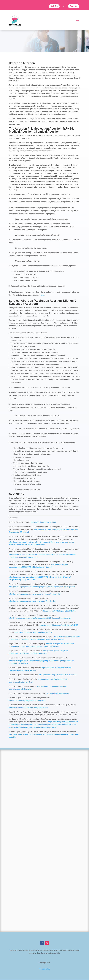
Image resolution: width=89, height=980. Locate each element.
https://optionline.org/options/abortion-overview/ (58, 675)
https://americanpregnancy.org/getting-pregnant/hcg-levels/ (32, 601)
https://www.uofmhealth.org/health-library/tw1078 (33, 632)
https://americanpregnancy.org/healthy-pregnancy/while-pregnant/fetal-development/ (42, 587)
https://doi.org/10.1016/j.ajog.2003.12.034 (59, 611)
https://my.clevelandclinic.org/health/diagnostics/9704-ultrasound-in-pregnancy (40, 618)
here (42, 295)
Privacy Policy (44, 969)
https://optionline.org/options (58, 694)
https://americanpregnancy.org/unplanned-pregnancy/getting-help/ (35, 594)
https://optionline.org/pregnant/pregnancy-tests (27, 701)
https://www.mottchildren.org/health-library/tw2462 (58, 625)
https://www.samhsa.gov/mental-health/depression (28, 708)
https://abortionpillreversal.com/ (43, 523)
